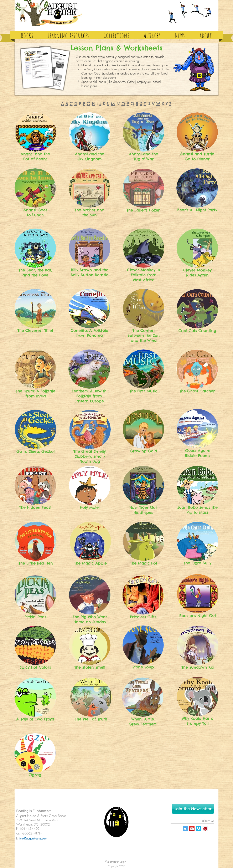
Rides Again (197, 275)
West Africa (144, 280)
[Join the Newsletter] (193, 809)
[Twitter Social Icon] (185, 829)
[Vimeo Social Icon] (199, 829)
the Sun (90, 215)
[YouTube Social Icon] (192, 829)
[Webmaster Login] (115, 861)
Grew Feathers (143, 724)
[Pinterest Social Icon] (205, 829)
